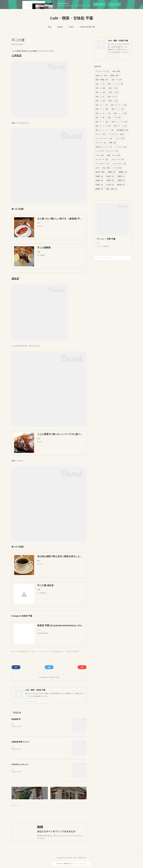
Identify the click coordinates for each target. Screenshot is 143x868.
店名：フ (100, 117)
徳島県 (112, 172)
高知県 (99, 176)
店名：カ (100, 88)
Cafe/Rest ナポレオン (20, 764)
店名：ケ (100, 97)
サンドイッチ (102, 159)
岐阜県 (121, 185)
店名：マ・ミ (102, 122)
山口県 (110, 185)
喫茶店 (114, 76)
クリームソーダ (102, 71)
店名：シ (100, 101)
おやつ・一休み (102, 168)
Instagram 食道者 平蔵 (87, 27)
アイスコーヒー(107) (49, 652)
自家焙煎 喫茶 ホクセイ (21, 742)
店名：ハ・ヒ (120, 113)
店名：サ (112, 97)
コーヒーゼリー (119, 164)
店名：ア (116, 80)
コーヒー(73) (38, 652)
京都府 (99, 180)
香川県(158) (75, 652)
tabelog (60, 27)
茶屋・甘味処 (102, 80)
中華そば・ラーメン (104, 147)
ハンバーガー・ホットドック (107, 151)
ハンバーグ (121, 147)
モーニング (101, 143)
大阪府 (121, 176)
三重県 (121, 180)
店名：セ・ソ (101, 105)
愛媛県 (123, 172)
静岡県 (99, 189)
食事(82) (57, 652)
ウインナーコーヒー (104, 138)
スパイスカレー (102, 164)
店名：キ (113, 88)
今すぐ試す (99, 4)
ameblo (71, 27)
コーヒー (100, 134)
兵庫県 (110, 180)
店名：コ (113, 92)
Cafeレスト (101, 76)
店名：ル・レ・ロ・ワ (104, 130)
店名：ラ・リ (120, 126)
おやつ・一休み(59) (66, 652)
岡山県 (110, 176)
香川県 (100, 172)
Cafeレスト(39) (16, 652)
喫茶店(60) (24, 652)
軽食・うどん (113, 155)
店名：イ (100, 84)
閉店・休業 (111, 189)
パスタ (99, 155)
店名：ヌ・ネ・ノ (103, 113)
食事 (113, 143)
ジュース (120, 138)
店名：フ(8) (31, 652)
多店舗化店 (122, 130)
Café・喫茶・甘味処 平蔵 (71, 18)
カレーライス (118, 159)
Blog (50, 27)
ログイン (114, 4)
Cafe (116, 71)
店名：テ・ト (102, 109)
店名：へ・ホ (114, 117)
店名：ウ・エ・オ (115, 84)
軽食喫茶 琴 (16, 719)
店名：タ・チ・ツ (119, 105)
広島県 (99, 185)
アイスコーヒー (116, 134)
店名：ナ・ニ (118, 109)
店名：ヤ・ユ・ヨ (103, 126)
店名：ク (100, 92)
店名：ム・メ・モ (119, 122)
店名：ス (113, 101)
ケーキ (117, 168)
